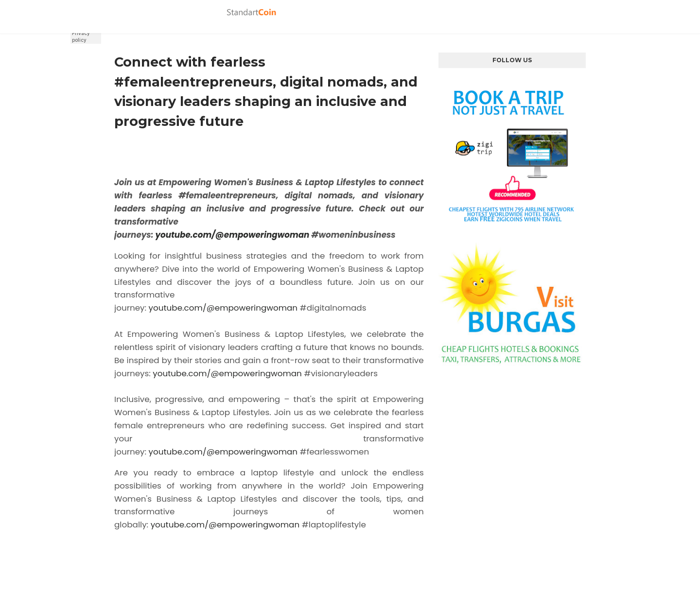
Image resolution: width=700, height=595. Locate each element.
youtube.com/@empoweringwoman (232, 235)
